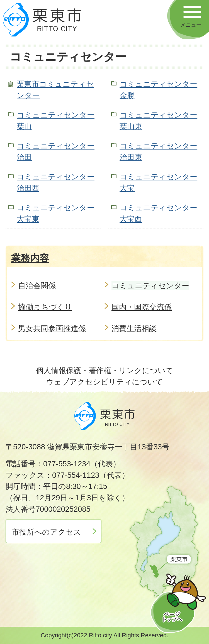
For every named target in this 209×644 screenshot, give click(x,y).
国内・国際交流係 (142, 307)
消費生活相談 (134, 328)
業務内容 (30, 258)
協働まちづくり (45, 307)
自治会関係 (37, 286)
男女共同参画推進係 (52, 328)
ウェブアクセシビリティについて (104, 382)
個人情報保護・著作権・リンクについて (105, 370)
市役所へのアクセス (46, 532)
